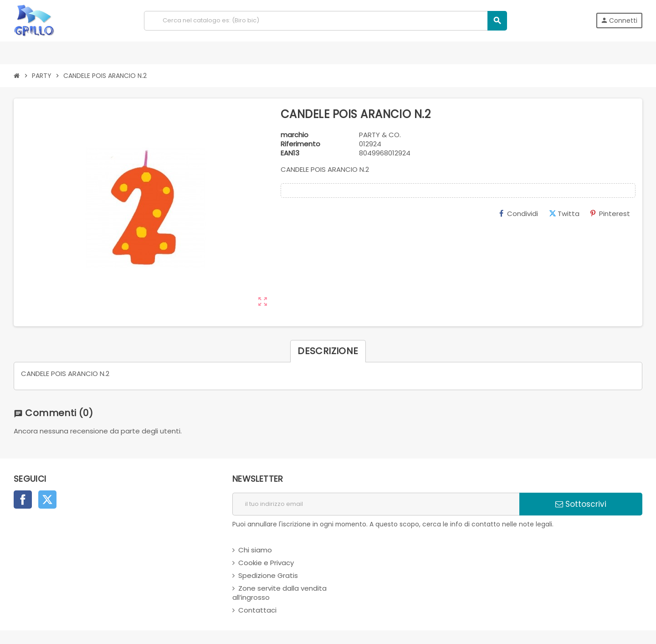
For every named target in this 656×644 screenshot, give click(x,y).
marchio (295, 135)
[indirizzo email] (376, 504)
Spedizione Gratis (268, 575)
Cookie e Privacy (266, 563)
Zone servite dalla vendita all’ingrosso (279, 593)
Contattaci (257, 610)
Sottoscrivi (581, 504)
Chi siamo (255, 550)
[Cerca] (325, 21)
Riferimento (300, 144)
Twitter (47, 500)
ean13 (290, 153)
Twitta (564, 214)
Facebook (23, 500)
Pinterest (610, 214)
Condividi (519, 214)
